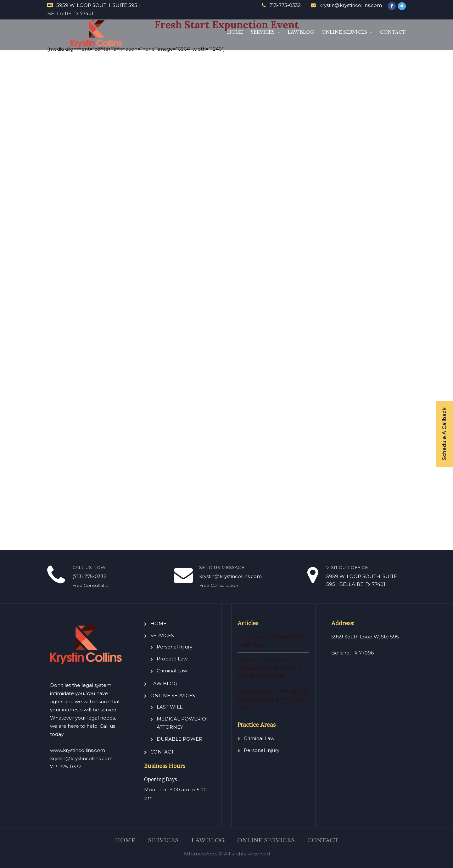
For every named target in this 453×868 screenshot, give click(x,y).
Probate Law (172, 659)
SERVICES (263, 32)
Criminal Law (172, 671)
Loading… (209, 295)
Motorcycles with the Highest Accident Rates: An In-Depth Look (273, 699)
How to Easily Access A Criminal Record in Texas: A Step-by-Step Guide (269, 668)
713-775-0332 (285, 5)
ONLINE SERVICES (344, 32)
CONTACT (393, 32)
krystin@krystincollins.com (351, 5)
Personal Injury (174, 647)
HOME (235, 32)
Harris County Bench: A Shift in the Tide (271, 641)
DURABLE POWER (179, 739)
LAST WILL (170, 707)
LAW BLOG (301, 32)
